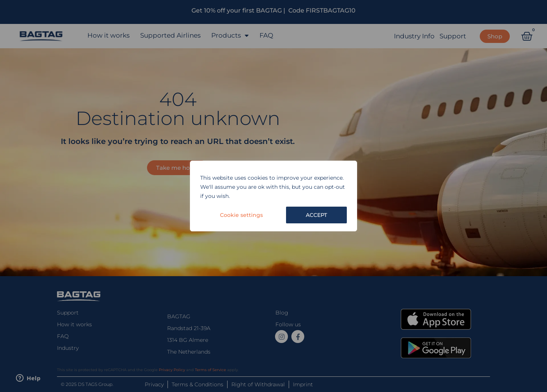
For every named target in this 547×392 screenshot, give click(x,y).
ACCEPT (316, 215)
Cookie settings (241, 215)
